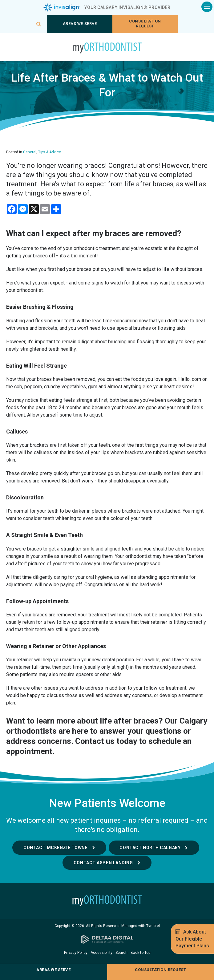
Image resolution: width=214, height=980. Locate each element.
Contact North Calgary (150, 848)
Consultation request (145, 24)
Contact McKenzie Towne (55, 848)
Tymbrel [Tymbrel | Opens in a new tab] (153, 926)
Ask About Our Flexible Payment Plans (192, 939)
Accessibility (101, 953)
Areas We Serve (80, 24)
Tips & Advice (50, 152)
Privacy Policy (76, 953)
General (30, 152)
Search (121, 953)
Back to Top (140, 953)
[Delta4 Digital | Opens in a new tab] (107, 939)
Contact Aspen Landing (103, 863)
